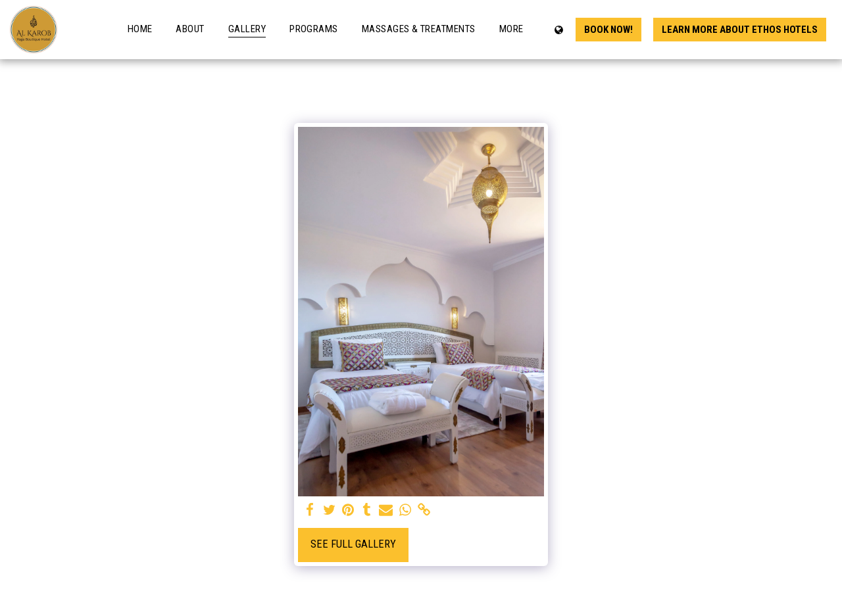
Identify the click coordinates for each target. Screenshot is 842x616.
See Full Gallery (353, 544)
